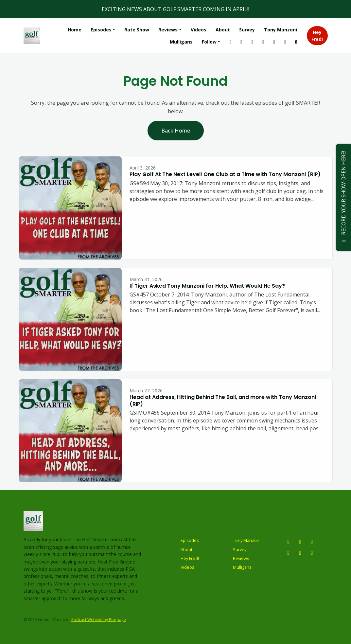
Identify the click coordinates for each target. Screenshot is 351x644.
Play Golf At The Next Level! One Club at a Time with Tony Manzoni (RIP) (225, 174)
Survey (247, 30)
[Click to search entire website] (296, 42)
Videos (199, 30)
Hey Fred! (317, 36)
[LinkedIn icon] (312, 553)
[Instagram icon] (289, 542)
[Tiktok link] (263, 42)
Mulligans (181, 42)
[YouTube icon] (300, 542)
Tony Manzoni (281, 30)
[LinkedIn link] (274, 42)
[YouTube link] (241, 42)
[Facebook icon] (289, 553)
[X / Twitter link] (252, 42)
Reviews (168, 30)
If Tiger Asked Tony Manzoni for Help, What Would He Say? (207, 286)
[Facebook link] (285, 42)
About (223, 30)
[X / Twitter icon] (312, 542)
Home (75, 30)
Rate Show (137, 30)
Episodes (101, 30)
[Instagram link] (230, 42)
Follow (209, 42)
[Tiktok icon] (300, 553)
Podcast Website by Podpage (99, 620)
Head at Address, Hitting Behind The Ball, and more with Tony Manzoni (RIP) (223, 401)
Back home (176, 131)
